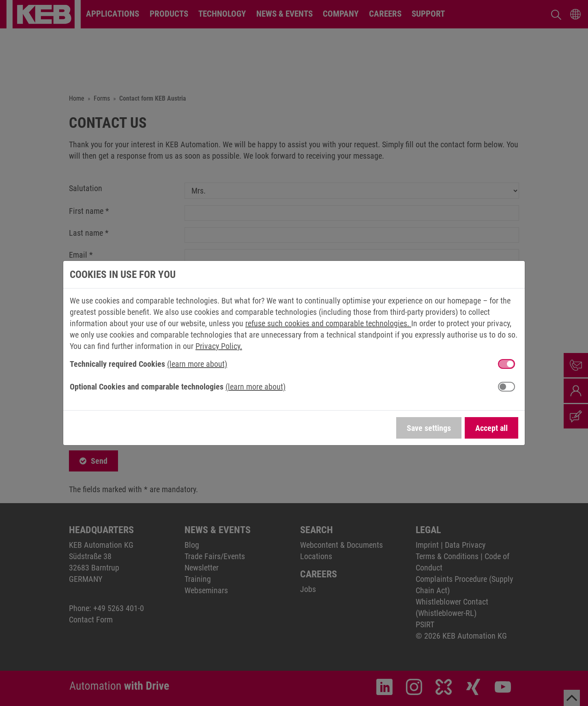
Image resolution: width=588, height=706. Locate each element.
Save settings (429, 428)
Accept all (491, 428)
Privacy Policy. (219, 346)
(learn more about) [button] (197, 364)
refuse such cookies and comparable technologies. (328, 323)
